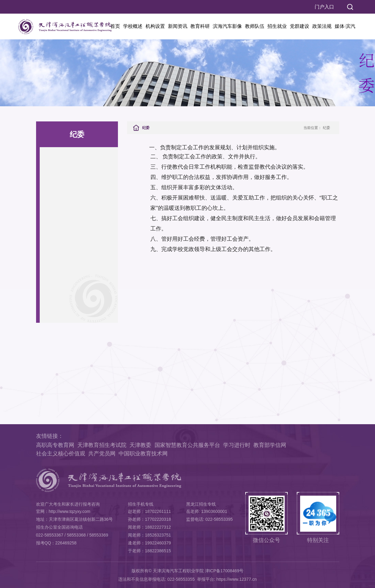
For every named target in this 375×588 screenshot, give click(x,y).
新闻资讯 (178, 26)
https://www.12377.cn (237, 579)
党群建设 (300, 26)
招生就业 (277, 26)
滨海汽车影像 (227, 26)
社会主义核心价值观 (61, 454)
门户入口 (324, 7)
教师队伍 (255, 26)
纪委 (326, 128)
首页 (115, 26)
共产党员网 (102, 454)
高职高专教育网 (55, 445)
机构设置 (155, 26)
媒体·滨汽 (345, 26)
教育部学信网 (270, 445)
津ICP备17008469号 (224, 571)
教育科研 (200, 26)
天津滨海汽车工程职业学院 (178, 571)
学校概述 (133, 26)
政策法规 (322, 26)
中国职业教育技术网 (143, 454)
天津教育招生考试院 (102, 445)
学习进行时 (237, 445)
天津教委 (140, 445)
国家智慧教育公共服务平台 (187, 445)
